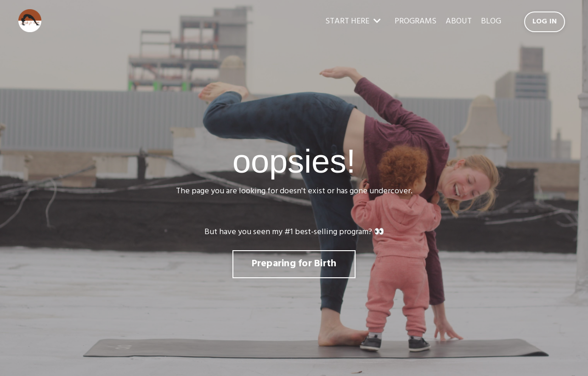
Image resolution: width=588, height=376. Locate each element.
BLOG (491, 22)
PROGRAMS (416, 22)
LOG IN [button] (545, 22)
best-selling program (332, 232)
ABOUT (459, 22)
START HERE (353, 22)
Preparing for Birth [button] (294, 264)
